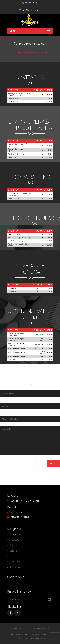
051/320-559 (16, 513)
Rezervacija (15, 567)
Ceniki (12, 556)
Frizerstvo (14, 540)
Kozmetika (15, 534)
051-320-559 (31, 3)
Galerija (13, 551)
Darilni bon (15, 562)
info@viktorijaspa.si (32, 10)
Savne (12, 545)
